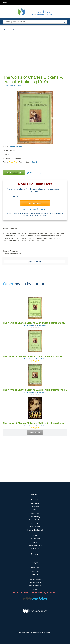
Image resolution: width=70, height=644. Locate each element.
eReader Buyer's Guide (35, 545)
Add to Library (34, 173)
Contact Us (35, 549)
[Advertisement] (36, 53)
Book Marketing (35, 517)
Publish (35, 510)
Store (35, 542)
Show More (35, 432)
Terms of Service (35, 568)
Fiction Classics (29, 325)
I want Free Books (35, 203)
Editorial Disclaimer (35, 582)
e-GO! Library (35, 523)
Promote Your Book (35, 520)
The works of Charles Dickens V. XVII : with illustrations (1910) (35, 423)
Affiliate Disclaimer (35, 586)
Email (16, 197)
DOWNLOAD (14, 173)
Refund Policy (35, 575)
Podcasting (35, 513)
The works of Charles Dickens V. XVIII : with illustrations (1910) (35, 390)
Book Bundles (35, 507)
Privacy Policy (35, 571)
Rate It (34, 162)
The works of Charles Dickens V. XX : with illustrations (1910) (35, 323)
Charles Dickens (15, 147)
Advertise (35, 589)
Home (35, 535)
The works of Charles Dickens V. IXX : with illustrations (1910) (35, 356)
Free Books (35, 500)
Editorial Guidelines (35, 579)
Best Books (35, 503)
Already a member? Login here (35, 209)
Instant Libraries (35, 527)
